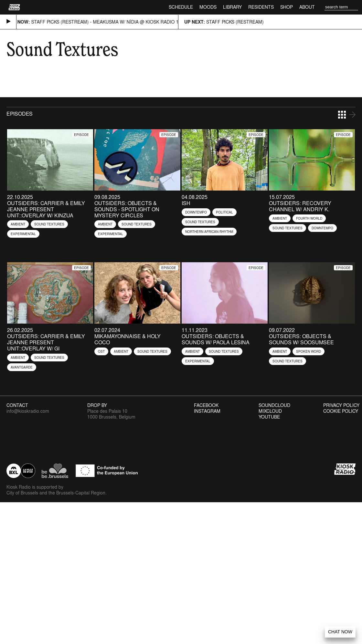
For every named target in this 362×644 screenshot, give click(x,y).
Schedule (181, 7)
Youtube (269, 417)
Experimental (23, 234)
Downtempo (196, 212)
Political (224, 212)
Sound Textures (49, 224)
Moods (208, 7)
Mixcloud (270, 411)
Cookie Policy (341, 411)
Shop (287, 7)
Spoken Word (309, 351)
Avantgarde (22, 367)
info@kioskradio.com (28, 411)
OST (101, 351)
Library (232, 7)
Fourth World (309, 218)
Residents (261, 7)
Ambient (18, 224)
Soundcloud (274, 405)
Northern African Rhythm (209, 232)
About (307, 7)
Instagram (207, 411)
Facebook (206, 405)
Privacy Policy (341, 405)
